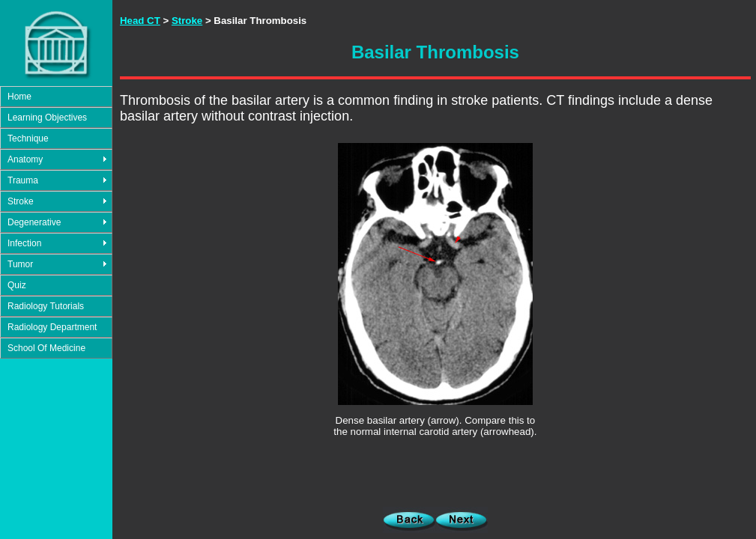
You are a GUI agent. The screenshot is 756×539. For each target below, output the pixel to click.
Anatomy (25, 159)
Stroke (21, 201)
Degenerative (34, 222)
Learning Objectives (47, 118)
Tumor (20, 264)
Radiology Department (52, 327)
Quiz (17, 285)
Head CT (140, 21)
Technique (28, 138)
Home (19, 97)
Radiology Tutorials (46, 306)
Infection (24, 243)
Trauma (23, 180)
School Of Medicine (46, 348)
